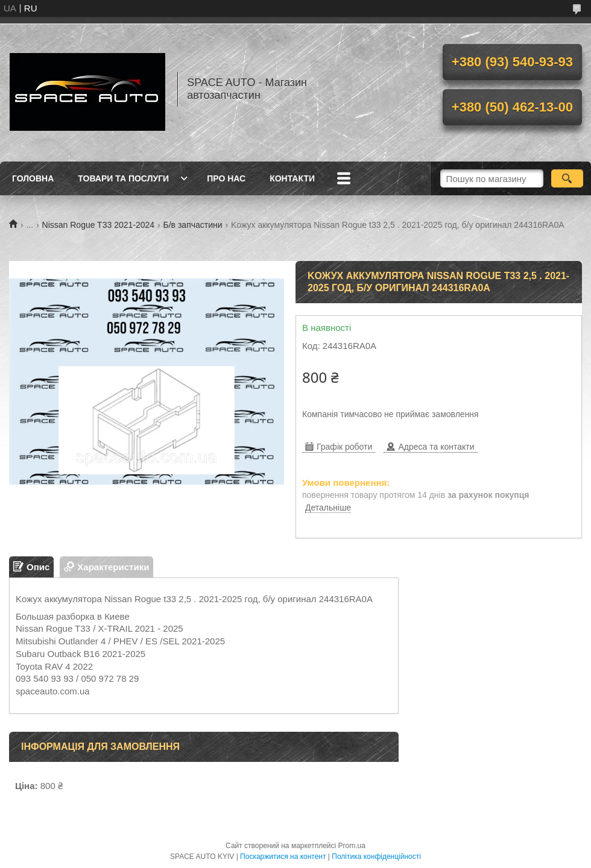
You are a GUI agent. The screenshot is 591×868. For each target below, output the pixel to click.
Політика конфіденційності (376, 857)
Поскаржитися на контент (283, 857)
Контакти (292, 178)
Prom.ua (352, 846)
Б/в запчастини (193, 225)
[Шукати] (567, 178)
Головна (33, 178)
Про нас (226, 178)
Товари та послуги (123, 178)
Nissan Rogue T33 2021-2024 (99, 225)
